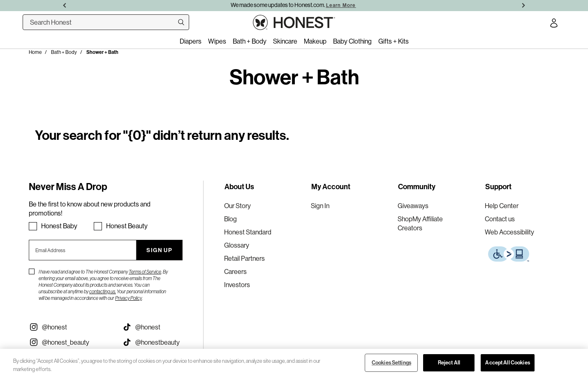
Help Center (502, 206)
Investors (237, 285)
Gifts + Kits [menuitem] (394, 41)
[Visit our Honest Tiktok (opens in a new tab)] (163, 327)
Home (35, 52)
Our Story (237, 206)
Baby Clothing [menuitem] (352, 41)
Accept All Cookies (507, 363)
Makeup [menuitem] (315, 41)
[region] (294, 363)
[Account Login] (554, 24)
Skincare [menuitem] (285, 41)
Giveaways (413, 206)
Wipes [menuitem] (217, 41)
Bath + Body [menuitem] (250, 41)
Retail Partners (244, 258)
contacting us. (103, 291)
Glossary (237, 245)
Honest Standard (248, 232)
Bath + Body (64, 52)
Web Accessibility (509, 232)
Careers (235, 271)
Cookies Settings (391, 363)
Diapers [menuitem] (191, 41)
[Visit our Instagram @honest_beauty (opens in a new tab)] (69, 342)
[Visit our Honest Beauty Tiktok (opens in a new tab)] (163, 342)
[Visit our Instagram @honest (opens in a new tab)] (69, 327)
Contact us (500, 219)
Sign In (320, 206)
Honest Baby (59, 226)
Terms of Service (145, 272)
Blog (230, 219)
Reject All (449, 363)
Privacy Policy (128, 298)
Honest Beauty (127, 226)
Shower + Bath (102, 52)
